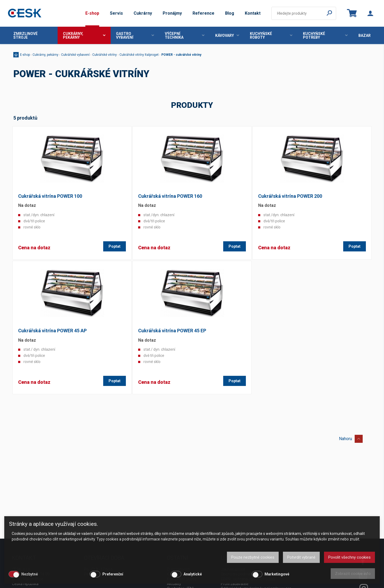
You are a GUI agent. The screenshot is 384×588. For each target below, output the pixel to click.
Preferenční (113, 574)
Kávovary (227, 35)
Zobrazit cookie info (353, 574)
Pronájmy (172, 13)
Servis (116, 13)
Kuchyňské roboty (271, 35)
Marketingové (277, 574)
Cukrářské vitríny (105, 55)
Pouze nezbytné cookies (253, 557)
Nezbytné (30, 574)
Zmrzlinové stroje (25, 35)
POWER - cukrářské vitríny (181, 55)
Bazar (365, 35)
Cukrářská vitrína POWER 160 (170, 196)
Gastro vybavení (135, 35)
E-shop (92, 13)
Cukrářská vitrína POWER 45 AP (52, 331)
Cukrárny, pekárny (84, 35)
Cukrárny (143, 13)
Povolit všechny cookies (349, 557)
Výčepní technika (185, 35)
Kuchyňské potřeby (325, 35)
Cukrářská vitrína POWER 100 (50, 196)
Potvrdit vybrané (301, 557)
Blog (230, 13)
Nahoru (351, 438)
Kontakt (253, 13)
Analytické (193, 574)
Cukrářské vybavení (75, 55)
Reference (203, 13)
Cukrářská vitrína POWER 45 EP (172, 331)
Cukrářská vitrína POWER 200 (290, 196)
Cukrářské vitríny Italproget (139, 55)
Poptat (115, 246)
